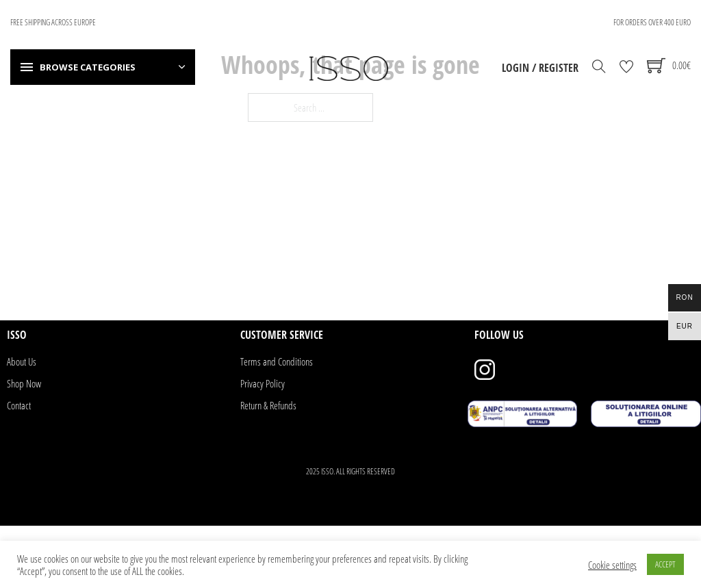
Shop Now (24, 383)
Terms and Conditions (277, 361)
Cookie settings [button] (612, 565)
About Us (22, 361)
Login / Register (540, 68)
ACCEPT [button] (665, 564)
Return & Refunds (268, 405)
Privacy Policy (263, 383)
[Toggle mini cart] (669, 65)
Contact (19, 405)
